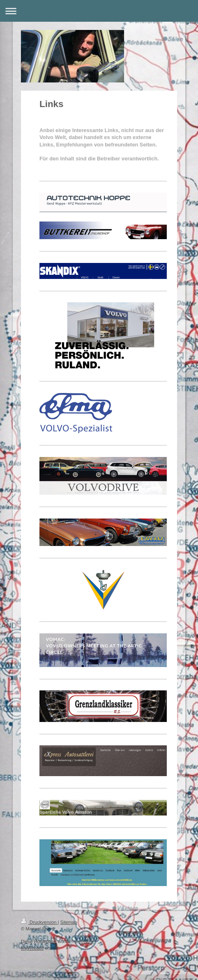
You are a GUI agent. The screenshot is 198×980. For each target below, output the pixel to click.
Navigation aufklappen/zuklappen (99, 11)
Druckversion (39, 922)
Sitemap (69, 922)
